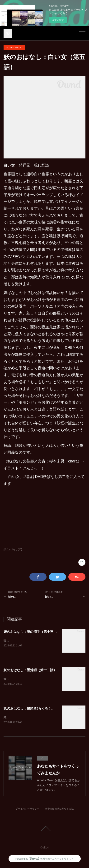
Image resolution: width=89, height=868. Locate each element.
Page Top (44, 829)
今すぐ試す (58, 20)
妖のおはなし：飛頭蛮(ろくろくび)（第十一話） (40, 709)
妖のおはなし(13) (13, 549)
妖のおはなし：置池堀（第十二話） (30, 670)
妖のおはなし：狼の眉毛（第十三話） (32, 632)
